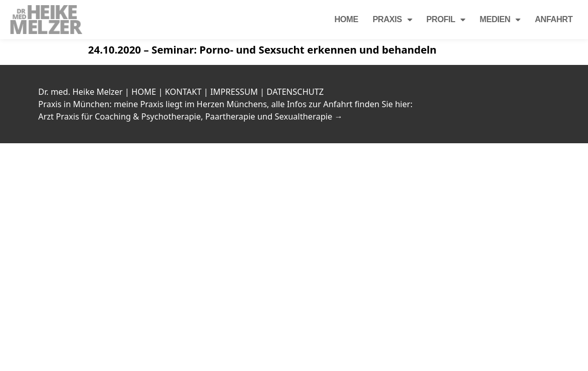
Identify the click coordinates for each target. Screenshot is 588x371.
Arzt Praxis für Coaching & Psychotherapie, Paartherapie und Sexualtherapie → (190, 116)
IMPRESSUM (234, 92)
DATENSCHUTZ (295, 92)
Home (346, 19)
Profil (446, 20)
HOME (144, 92)
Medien (500, 20)
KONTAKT (183, 92)
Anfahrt (554, 19)
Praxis (392, 20)
